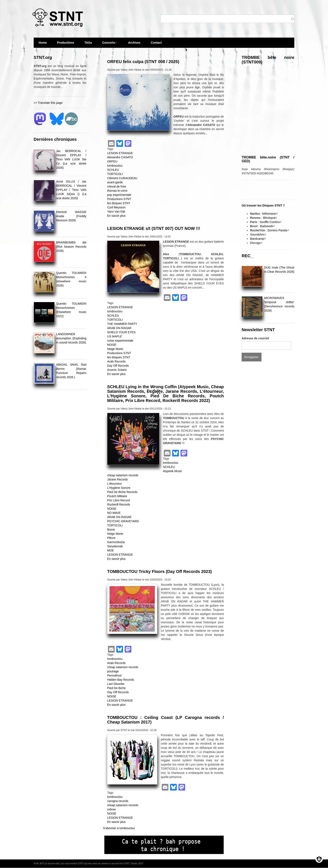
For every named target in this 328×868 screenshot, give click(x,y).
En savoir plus (116, 216)
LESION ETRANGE (120, 153)
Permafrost (114, 675)
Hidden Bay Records (120, 680)
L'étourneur (114, 484)
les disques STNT (119, 203)
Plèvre (111, 538)
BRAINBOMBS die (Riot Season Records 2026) (71, 247)
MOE (110, 550)
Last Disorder (116, 684)
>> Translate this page (48, 103)
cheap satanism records (123, 475)
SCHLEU (113, 170)
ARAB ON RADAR (119, 328)
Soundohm (259, 234)
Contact (156, 43)
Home (43, 43)
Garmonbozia (116, 542)
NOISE (112, 345)
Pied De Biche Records (122, 492)
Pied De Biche (116, 688)
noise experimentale (120, 341)
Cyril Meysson (116, 207)
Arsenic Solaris (117, 370)
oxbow (111, 809)
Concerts (110, 42)
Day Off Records (118, 366)
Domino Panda (279, 230)
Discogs (257, 243)
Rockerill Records (119, 504)
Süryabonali (115, 546)
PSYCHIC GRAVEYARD (123, 521)
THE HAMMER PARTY (122, 324)
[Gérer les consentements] (319, 859)
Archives (134, 44)
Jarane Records (117, 479)
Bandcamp (258, 239)
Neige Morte (115, 349)
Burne (111, 530)
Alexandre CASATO (120, 157)
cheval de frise (117, 186)
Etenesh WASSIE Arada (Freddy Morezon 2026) (71, 216)
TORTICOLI (115, 174)
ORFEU (112, 161)
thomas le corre (117, 191)
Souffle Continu (271, 222)
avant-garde (115, 182)
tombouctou (115, 166)
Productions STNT (119, 199)
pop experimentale (119, 195)
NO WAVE (114, 513)
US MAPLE (115, 336)
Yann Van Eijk (116, 212)
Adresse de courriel (255, 338)
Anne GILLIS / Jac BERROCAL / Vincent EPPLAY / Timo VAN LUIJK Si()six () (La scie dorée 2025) (71, 190)
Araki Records (116, 361)
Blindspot (271, 218)
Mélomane (271, 214)
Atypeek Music (172, 471)
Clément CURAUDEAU (122, 178)
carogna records (118, 801)
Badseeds (268, 226)
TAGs (88, 44)
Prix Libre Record (118, 500)
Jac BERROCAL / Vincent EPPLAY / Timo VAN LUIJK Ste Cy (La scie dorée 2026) (71, 159)
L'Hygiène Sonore (119, 488)
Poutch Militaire (117, 496)
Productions (66, 43)
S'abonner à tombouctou (119, 828)
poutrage (113, 671)
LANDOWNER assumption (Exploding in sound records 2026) (71, 338)
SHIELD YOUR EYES (121, 332)
